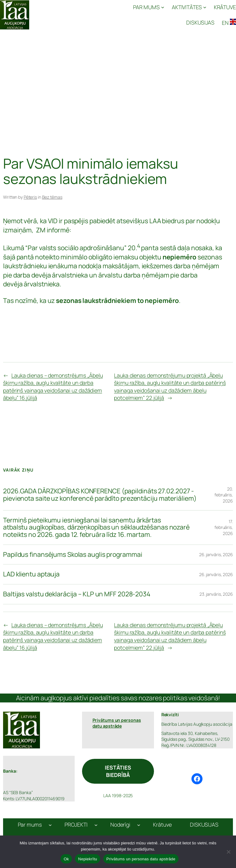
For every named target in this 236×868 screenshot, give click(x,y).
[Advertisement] (118, 80)
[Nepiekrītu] (228, 852)
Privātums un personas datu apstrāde (141, 859)
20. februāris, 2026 (224, 495)
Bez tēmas (52, 197)
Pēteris (30, 197)
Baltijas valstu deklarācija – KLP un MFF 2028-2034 (77, 594)
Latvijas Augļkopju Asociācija (64, 15)
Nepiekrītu (88, 859)
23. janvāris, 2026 (216, 594)
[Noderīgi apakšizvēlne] (139, 825)
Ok (66, 859)
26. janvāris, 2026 (216, 554)
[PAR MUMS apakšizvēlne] (149, 7)
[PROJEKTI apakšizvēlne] (96, 825)
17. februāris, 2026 (224, 527)
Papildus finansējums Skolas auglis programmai (73, 555)
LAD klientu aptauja (31, 574)
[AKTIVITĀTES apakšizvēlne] (189, 7)
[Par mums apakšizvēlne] (50, 825)
